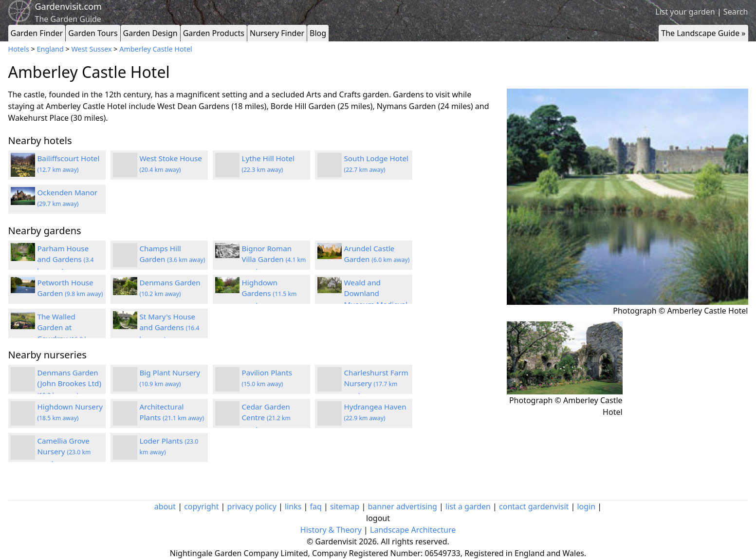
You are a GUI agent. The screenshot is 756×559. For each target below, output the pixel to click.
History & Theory (331, 530)
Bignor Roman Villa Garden (274, 260)
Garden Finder (37, 33)
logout (378, 518)
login (586, 506)
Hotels (19, 49)
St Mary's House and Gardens (170, 328)
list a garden (468, 506)
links (293, 506)
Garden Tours (93, 33)
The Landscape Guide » (703, 33)
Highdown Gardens (269, 294)
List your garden (685, 12)
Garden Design (150, 33)
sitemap (345, 506)
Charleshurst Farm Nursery (376, 384)
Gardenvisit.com (68, 6)
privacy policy (252, 506)
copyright (201, 506)
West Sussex (92, 49)
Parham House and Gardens (66, 260)
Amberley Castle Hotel (156, 49)
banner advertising (403, 506)
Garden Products (214, 33)
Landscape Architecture (413, 530)
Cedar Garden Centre (266, 418)
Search (736, 12)
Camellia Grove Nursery (64, 452)
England (50, 49)
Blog (318, 33)
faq (316, 506)
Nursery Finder (277, 33)
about (165, 506)
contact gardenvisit (534, 506)
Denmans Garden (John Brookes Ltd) (69, 384)
